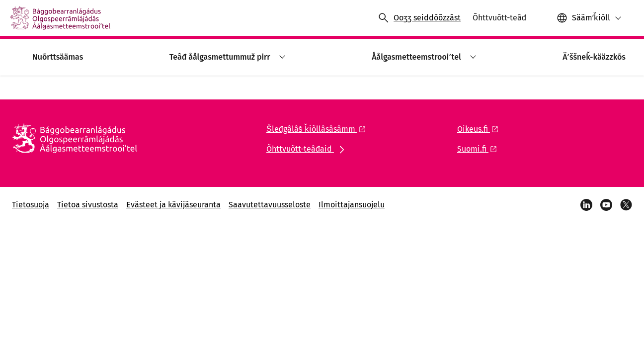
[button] (589, 18)
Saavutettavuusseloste (270, 205)
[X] (626, 205)
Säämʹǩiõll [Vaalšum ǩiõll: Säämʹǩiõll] (591, 18)
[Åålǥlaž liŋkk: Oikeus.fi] (481, 129)
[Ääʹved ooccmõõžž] (419, 18)
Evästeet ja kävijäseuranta (173, 205)
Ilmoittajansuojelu (352, 205)
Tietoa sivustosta (88, 205)
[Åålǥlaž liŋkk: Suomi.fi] (480, 149)
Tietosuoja (31, 205)
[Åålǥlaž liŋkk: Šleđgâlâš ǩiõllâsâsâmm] (319, 129)
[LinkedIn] (586, 205)
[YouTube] (606, 205)
